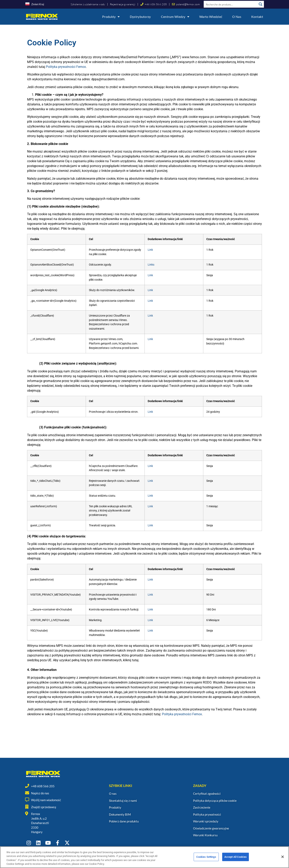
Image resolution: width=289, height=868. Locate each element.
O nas (237, 17)
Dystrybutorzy (140, 17)
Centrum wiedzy (175, 17)
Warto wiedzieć (211, 17)
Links (151, 265)
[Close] (283, 861)
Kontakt (257, 17)
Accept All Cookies (236, 861)
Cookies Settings (206, 861)
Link (150, 250)
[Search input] (231, 4)
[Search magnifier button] (261, 4)
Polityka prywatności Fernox (66, 67)
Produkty (111, 17)
